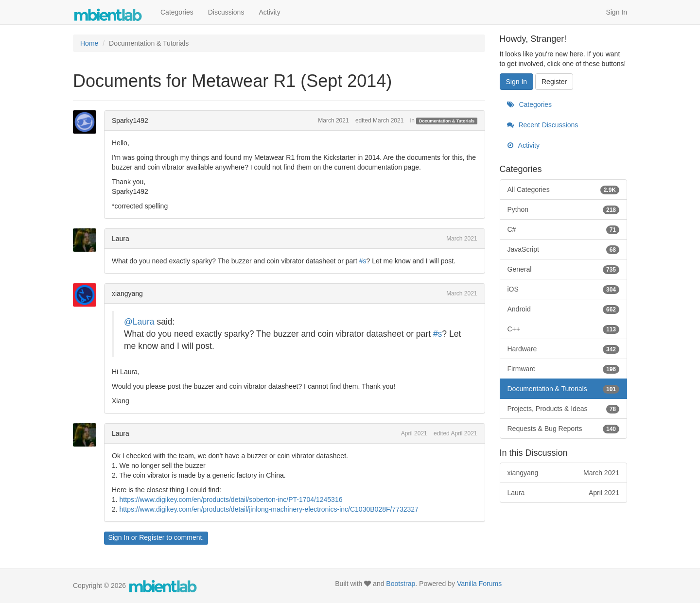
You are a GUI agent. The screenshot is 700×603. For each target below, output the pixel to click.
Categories (177, 12)
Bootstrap (401, 584)
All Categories (564, 190)
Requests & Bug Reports (564, 429)
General (564, 269)
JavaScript (564, 249)
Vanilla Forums (479, 584)
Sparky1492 (130, 121)
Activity (269, 12)
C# (564, 229)
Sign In (616, 12)
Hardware (564, 349)
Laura (121, 239)
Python (564, 209)
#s (363, 261)
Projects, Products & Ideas (564, 409)
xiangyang (127, 293)
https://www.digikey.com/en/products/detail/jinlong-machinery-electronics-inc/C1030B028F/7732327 (269, 509)
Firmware (564, 369)
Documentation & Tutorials (447, 121)
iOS (564, 289)
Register (152, 537)
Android (564, 309)
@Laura (139, 322)
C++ (564, 329)
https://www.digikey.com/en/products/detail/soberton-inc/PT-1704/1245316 (231, 500)
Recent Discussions (543, 125)
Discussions (226, 12)
